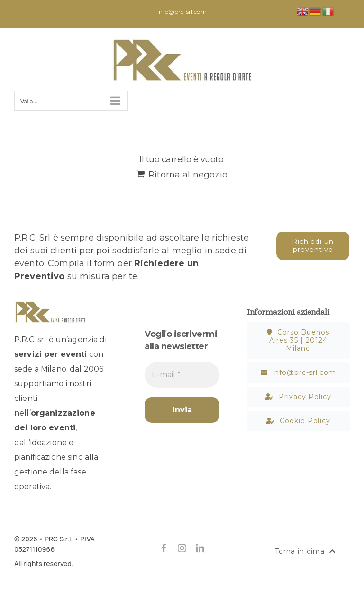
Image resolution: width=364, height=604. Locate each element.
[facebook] (164, 548)
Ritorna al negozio (188, 175)
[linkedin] (200, 548)
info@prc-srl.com (182, 12)
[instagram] (182, 548)
